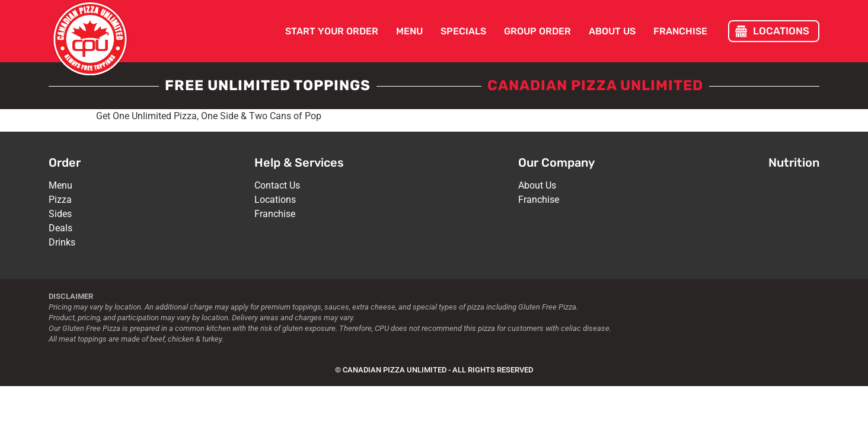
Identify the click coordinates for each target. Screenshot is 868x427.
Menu (409, 31)
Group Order (537, 31)
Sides (60, 214)
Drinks (62, 242)
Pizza (60, 200)
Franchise (680, 31)
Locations (275, 200)
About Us (612, 31)
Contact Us (277, 185)
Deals (60, 228)
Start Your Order (332, 31)
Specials (463, 31)
